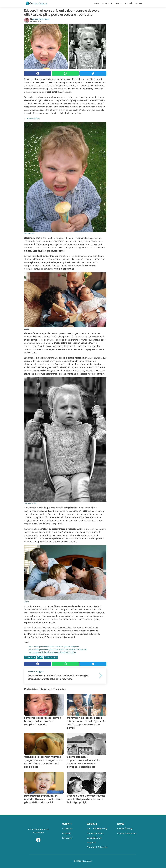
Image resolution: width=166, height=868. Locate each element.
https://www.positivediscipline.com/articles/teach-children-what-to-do (58, 649)
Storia (139, 3)
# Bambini (30, 657)
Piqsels (26, 329)
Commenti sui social (97, 847)
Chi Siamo (67, 829)
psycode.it (67, 838)
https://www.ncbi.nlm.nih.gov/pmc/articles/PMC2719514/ (52, 652)
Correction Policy (95, 833)
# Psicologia (51, 657)
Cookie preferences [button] (127, 833)
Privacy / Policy (125, 829)
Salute (118, 3)
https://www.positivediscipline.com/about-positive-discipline (54, 647)
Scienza (96, 3)
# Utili (40, 657)
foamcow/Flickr (29, 233)
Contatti (66, 833)
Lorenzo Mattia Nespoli (41, 19)
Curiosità (107, 3)
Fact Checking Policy (97, 829)
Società (128, 3)
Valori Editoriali (94, 838)
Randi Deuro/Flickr (30, 503)
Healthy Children (33, 118)
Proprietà (91, 843)
